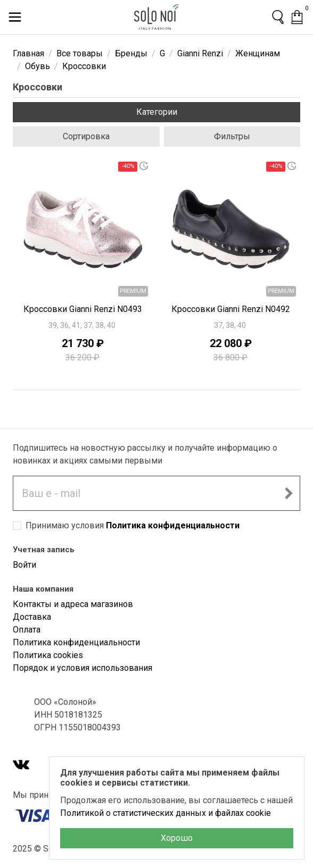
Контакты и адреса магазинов (73, 604)
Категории (157, 112)
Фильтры (232, 136)
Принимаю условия (133, 525)
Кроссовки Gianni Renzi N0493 (83, 309)
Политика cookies (48, 655)
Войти (24, 565)
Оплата (27, 630)
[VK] (21, 766)
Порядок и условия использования (83, 668)
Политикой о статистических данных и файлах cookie (166, 813)
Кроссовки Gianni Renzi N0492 (231, 309)
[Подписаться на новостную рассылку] (289, 493)
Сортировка (86, 136)
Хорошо (177, 838)
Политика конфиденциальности (173, 525)
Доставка (32, 617)
